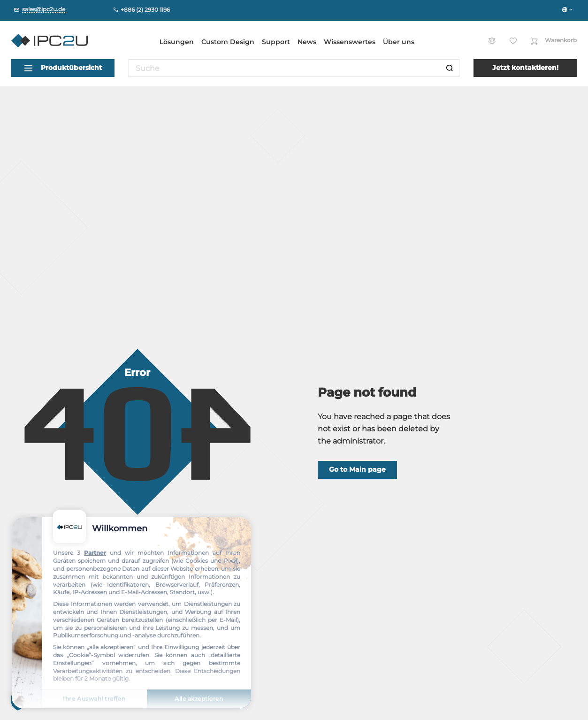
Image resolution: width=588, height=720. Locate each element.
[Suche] (450, 68)
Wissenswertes (350, 42)
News (307, 42)
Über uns (399, 42)
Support (276, 42)
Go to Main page (357, 469)
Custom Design (228, 42)
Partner (95, 553)
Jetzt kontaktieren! (525, 68)
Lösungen (177, 42)
